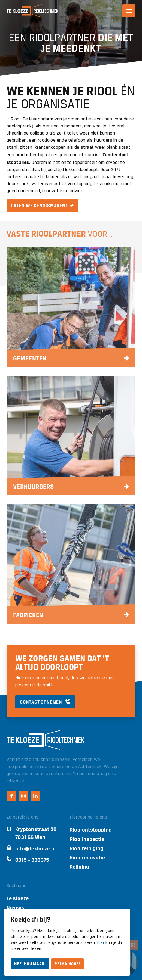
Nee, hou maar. (30, 964)
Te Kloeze (18, 898)
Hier (101, 943)
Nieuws (15, 908)
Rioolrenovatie (87, 858)
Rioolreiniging (87, 848)
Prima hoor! (67, 964)
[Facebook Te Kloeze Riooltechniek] (11, 796)
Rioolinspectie (87, 839)
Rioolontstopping (91, 830)
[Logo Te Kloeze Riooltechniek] (32, 11)
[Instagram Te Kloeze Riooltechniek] (23, 796)
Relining (80, 867)
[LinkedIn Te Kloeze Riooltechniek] (35, 796)
